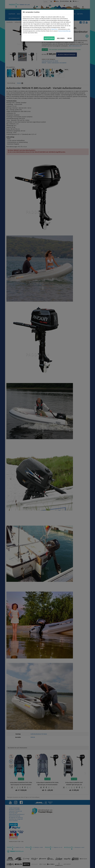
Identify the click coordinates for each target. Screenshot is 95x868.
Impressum (54, 29)
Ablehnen (61, 38)
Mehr (70, 38)
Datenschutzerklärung (64, 31)
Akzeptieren (49, 38)
